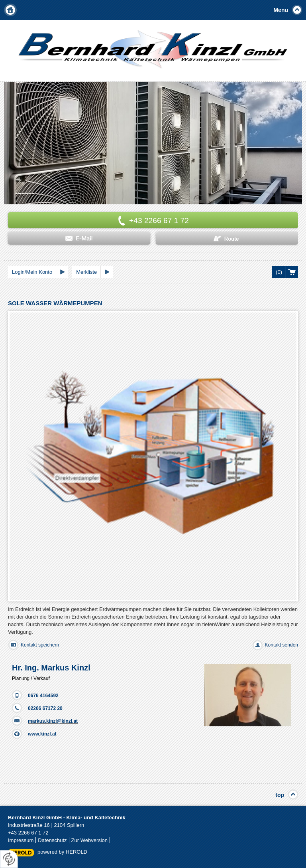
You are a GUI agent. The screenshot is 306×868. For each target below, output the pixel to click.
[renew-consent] (9, 859)
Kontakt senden (281, 645)
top (280, 795)
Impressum (21, 840)
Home (10, 10)
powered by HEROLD (62, 852)
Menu (281, 10)
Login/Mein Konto (32, 272)
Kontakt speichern (40, 645)
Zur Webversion (90, 840)
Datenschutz (52, 840)
